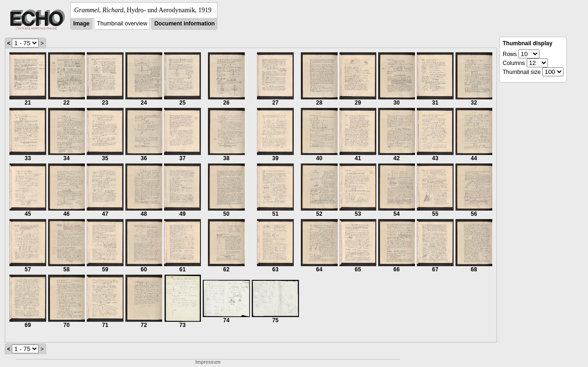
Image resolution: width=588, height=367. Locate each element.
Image (81, 24)
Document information (184, 24)
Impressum (208, 362)
